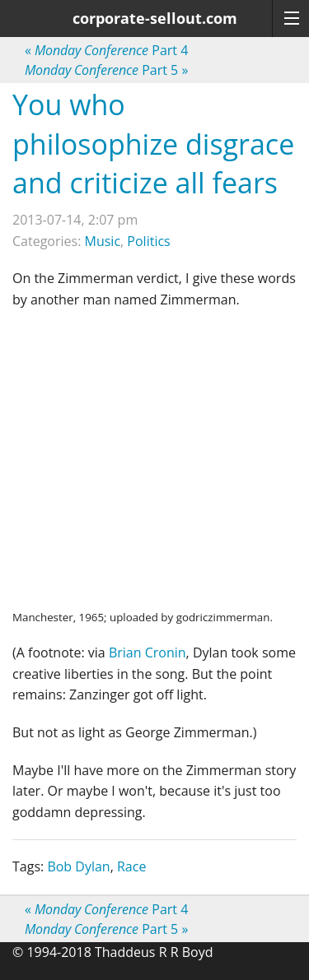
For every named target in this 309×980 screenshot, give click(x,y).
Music (103, 241)
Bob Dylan (78, 866)
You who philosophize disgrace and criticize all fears (153, 144)
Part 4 (106, 50)
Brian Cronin (147, 653)
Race (131, 866)
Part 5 (106, 70)
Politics (148, 241)
